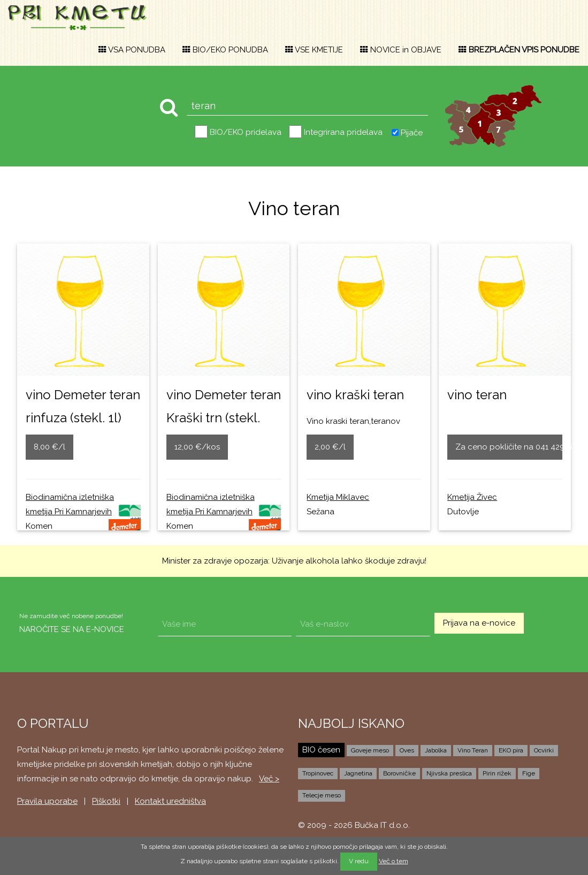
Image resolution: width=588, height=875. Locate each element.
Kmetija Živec (472, 497)
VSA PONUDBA (132, 50)
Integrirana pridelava (343, 132)
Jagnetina (358, 773)
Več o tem (394, 861)
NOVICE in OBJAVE (401, 50)
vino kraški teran (355, 395)
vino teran (477, 395)
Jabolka (436, 750)
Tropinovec (318, 773)
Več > (269, 779)
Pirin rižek (497, 773)
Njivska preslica (449, 773)
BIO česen (321, 750)
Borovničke (399, 773)
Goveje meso (370, 750)
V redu (359, 861)
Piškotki (106, 801)
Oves (407, 750)
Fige (529, 773)
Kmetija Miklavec (338, 497)
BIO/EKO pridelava (246, 132)
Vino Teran (473, 750)
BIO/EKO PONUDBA (225, 50)
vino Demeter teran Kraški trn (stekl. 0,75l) (224, 418)
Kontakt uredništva (170, 801)
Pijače (412, 132)
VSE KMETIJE (314, 50)
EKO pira (511, 750)
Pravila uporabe (47, 801)
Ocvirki (544, 750)
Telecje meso (322, 795)
